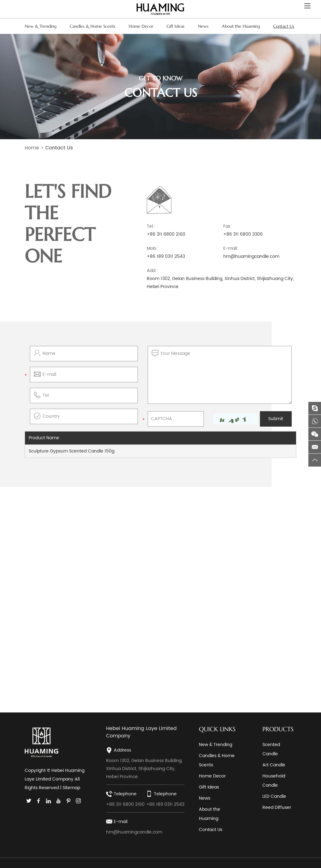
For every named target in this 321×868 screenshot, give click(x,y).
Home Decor (141, 26)
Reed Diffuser (277, 807)
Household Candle (274, 780)
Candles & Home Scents (93, 26)
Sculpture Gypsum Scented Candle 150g (72, 451)
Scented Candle (271, 749)
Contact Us (284, 26)
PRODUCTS (278, 729)
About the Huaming (241, 26)
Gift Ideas (175, 26)
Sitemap (71, 788)
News (203, 26)
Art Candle (274, 765)
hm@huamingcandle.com (251, 256)
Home (32, 148)
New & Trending (41, 26)
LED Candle (274, 796)
